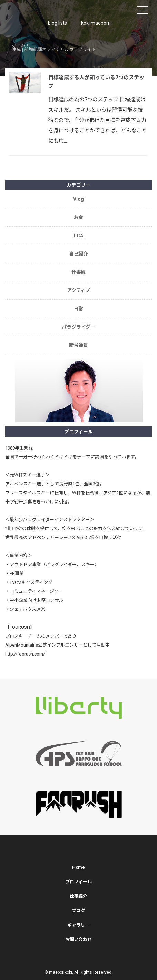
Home (79, 867)
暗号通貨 (79, 345)
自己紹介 (79, 254)
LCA (78, 236)
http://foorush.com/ (25, 654)
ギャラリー (78, 925)
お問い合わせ (79, 940)
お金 (79, 217)
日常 (79, 309)
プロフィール (79, 882)
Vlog (78, 199)
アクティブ (79, 290)
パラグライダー (78, 327)
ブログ (78, 911)
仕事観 (79, 272)
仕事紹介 (79, 896)
